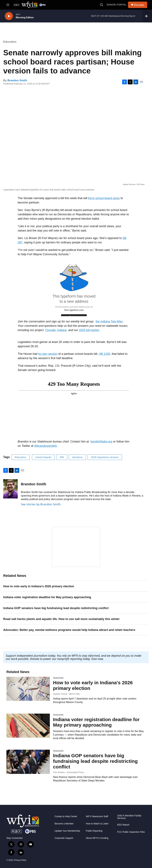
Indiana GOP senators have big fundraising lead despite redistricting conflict (56, 608)
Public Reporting (94, 831)
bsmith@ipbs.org (101, 442)
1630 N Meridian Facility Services (129, 817)
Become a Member (64, 824)
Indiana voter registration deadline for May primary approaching (47, 597)
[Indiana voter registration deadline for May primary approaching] (28, 726)
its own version (48, 354)
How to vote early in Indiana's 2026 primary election (39, 586)
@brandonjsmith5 (46, 446)
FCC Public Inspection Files (131, 832)
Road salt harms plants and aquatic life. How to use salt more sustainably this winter (61, 619)
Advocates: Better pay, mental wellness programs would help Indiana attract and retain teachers (69, 630)
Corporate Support (64, 838)
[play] (9, 16)
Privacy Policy (20, 860)
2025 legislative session (105, 457)
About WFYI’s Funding (97, 838)
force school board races (104, 198)
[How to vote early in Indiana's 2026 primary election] (28, 689)
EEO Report (123, 825)
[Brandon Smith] (10, 489)
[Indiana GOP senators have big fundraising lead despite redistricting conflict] (28, 762)
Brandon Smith (17, 80)
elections (77, 457)
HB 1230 (104, 354)
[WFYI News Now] (76, 547)
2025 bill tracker (89, 330)
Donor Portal (117, 5)
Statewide (58, 678)
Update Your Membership (67, 831)
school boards (43, 457)
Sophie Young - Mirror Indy (66, 694)
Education (10, 42)
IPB (62, 457)
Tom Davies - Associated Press (69, 772)
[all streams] (147, 16)
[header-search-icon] (102, 5)
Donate (139, 5)
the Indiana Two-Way (109, 321)
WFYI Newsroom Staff (97, 817)
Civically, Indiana (56, 330)
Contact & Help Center (66, 817)
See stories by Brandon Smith (41, 504)
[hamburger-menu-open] (8, 5)
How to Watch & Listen (97, 824)
